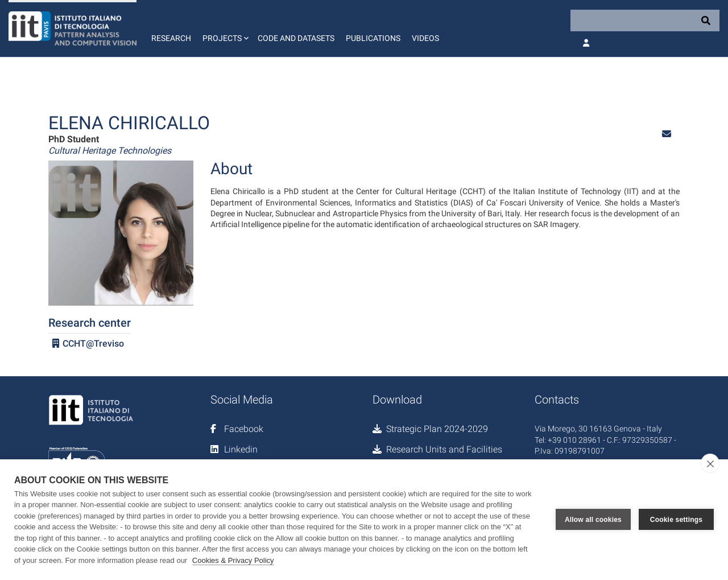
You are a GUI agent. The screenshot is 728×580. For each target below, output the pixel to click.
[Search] (645, 20)
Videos (425, 38)
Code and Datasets (296, 38)
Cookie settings (676, 520)
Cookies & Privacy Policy (233, 560)
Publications (373, 38)
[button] (224, 28)
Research (171, 38)
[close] (710, 463)
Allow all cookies (593, 520)
